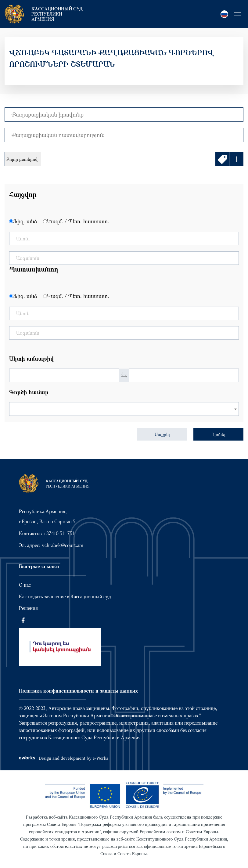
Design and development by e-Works (63, 758)
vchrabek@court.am (63, 545)
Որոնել (218, 434)
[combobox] (124, 409)
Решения (28, 608)
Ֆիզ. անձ (25, 221)
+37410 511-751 (59, 533)
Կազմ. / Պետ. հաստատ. (78, 221)
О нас (25, 585)
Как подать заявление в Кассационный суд (65, 596)
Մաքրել (162, 434)
